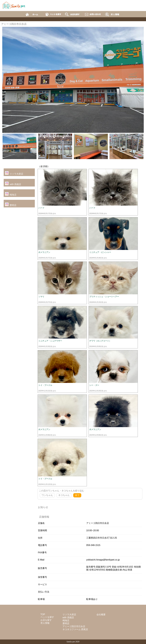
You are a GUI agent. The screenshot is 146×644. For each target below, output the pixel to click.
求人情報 (45, 623)
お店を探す (46, 620)
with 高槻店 (15, 184)
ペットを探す (47, 617)
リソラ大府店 (16, 174)
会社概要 (101, 615)
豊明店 (13, 205)
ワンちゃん (47, 495)
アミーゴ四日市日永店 (74, 626)
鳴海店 (13, 195)
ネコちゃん (64, 495)
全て (77, 495)
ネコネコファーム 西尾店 (75, 629)
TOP (43, 614)
